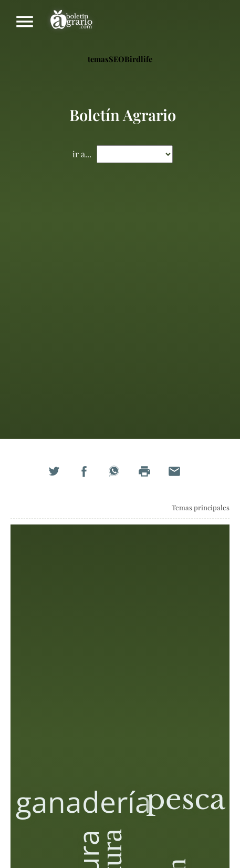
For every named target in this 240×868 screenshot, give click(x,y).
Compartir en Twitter (60, 477)
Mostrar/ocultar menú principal (25, 22)
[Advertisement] (120, 304)
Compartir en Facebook (90, 477)
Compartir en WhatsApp (120, 477)
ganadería (84, 801)
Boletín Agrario (71, 22)
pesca (186, 799)
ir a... (82, 154)
